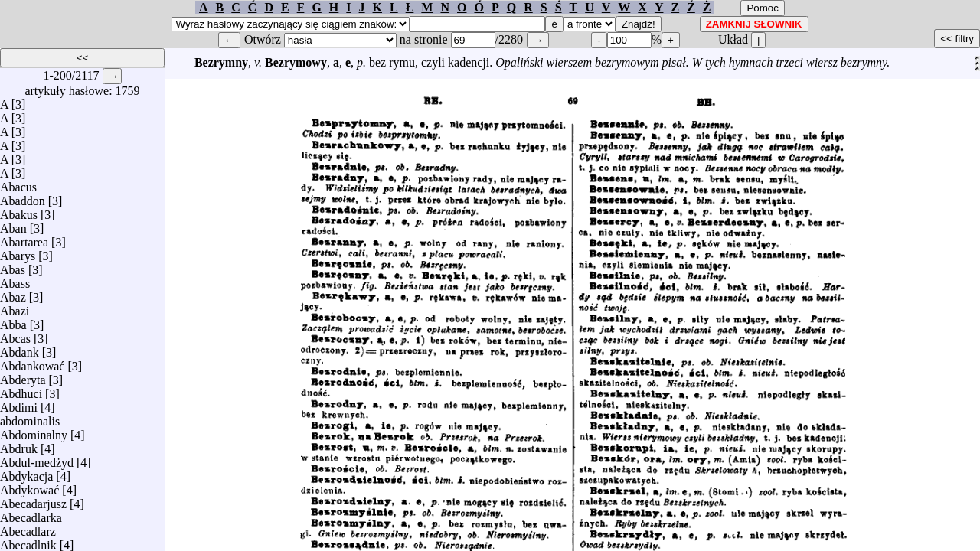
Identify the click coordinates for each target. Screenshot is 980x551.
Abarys (18, 252)
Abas (13, 266)
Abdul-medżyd (37, 459)
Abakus (19, 211)
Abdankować (32, 362)
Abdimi (19, 404)
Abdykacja (26, 473)
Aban (13, 225)
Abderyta (23, 376)
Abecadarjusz (33, 500)
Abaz (13, 293)
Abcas (15, 335)
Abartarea (24, 238)
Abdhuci (21, 390)
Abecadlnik (28, 541)
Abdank (20, 349)
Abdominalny (34, 431)
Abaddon (23, 197)
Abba (13, 321)
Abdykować (29, 486)
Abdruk (19, 445)
